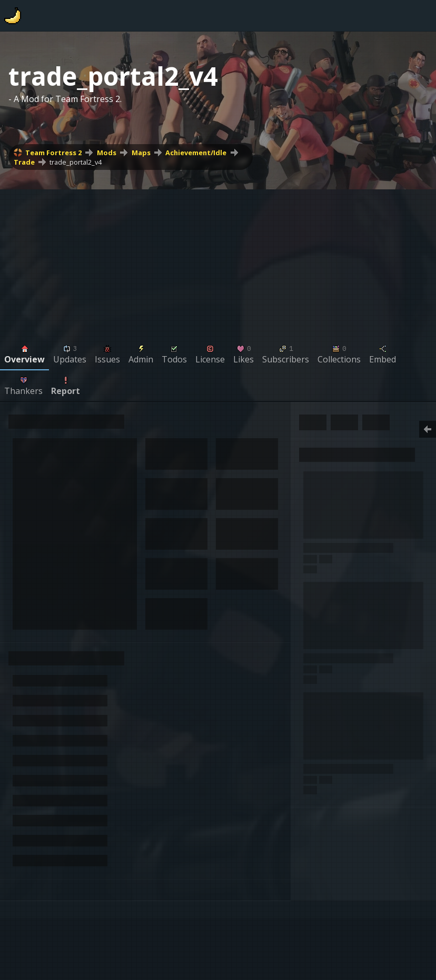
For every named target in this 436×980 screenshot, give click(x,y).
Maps (141, 153)
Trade (24, 162)
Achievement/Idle (196, 153)
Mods (107, 153)
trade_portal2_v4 (76, 162)
